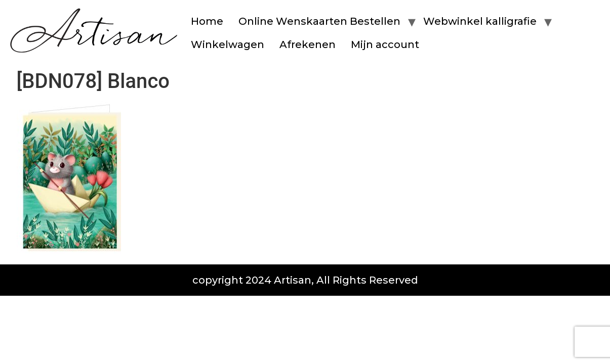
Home (207, 21)
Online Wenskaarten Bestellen (319, 21)
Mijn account (385, 44)
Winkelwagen (228, 44)
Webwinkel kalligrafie (480, 21)
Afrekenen (308, 44)
